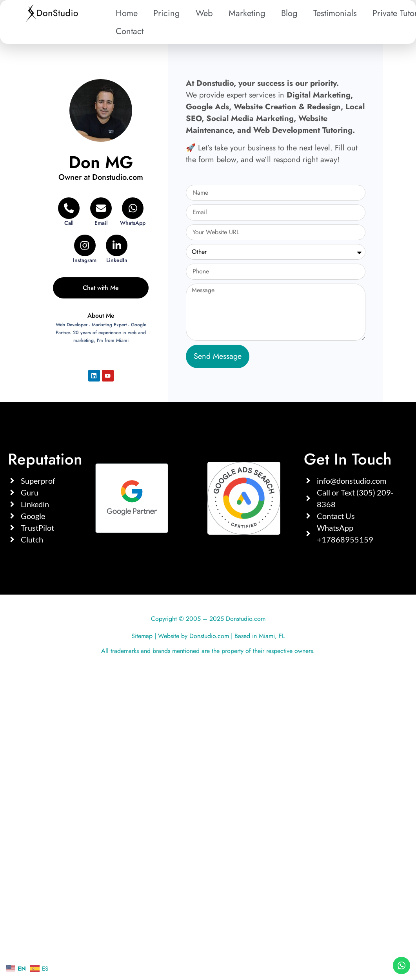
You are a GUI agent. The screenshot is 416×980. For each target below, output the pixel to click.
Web (204, 13)
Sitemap (142, 636)
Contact (130, 31)
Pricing (167, 13)
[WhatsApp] (133, 212)
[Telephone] (69, 212)
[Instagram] (85, 249)
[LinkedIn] (117, 249)
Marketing (247, 13)
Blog (289, 13)
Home (127, 13)
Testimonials (335, 13)
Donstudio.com (209, 636)
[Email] (101, 212)
